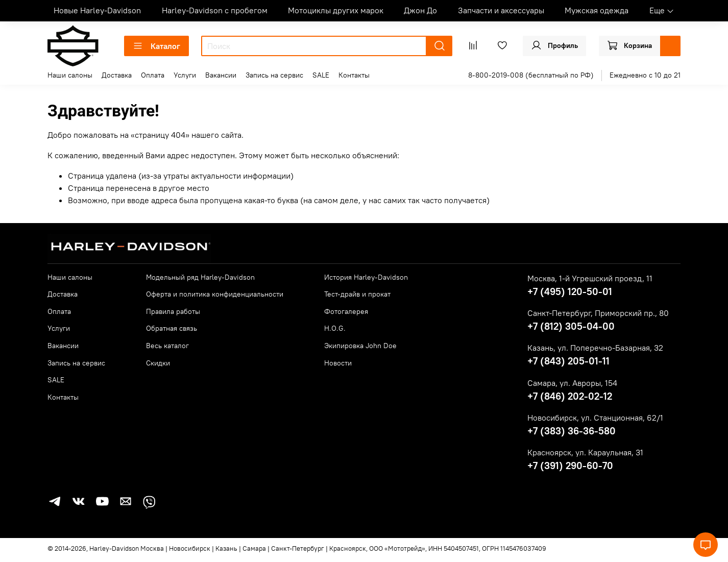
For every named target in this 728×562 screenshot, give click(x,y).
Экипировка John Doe (360, 346)
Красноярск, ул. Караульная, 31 (585, 452)
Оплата (153, 75)
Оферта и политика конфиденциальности (215, 294)
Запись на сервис (274, 75)
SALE (321, 75)
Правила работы (173, 311)
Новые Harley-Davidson (97, 10)
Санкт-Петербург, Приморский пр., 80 (598, 313)
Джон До (420, 10)
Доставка (117, 75)
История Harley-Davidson (366, 277)
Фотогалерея (346, 311)
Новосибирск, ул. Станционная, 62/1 (595, 418)
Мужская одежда (597, 10)
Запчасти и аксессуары (501, 10)
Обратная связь (172, 328)
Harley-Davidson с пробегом (215, 10)
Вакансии (221, 75)
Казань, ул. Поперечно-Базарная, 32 (595, 348)
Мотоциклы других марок (336, 10)
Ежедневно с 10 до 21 (645, 75)
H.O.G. (335, 328)
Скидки (158, 363)
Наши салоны (70, 75)
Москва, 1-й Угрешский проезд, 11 (590, 278)
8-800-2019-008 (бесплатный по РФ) (531, 75)
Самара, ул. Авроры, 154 (572, 383)
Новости (338, 363)
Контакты (354, 75)
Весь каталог (167, 346)
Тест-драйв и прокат (357, 294)
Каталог (156, 46)
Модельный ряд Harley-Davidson (200, 277)
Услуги (185, 75)
